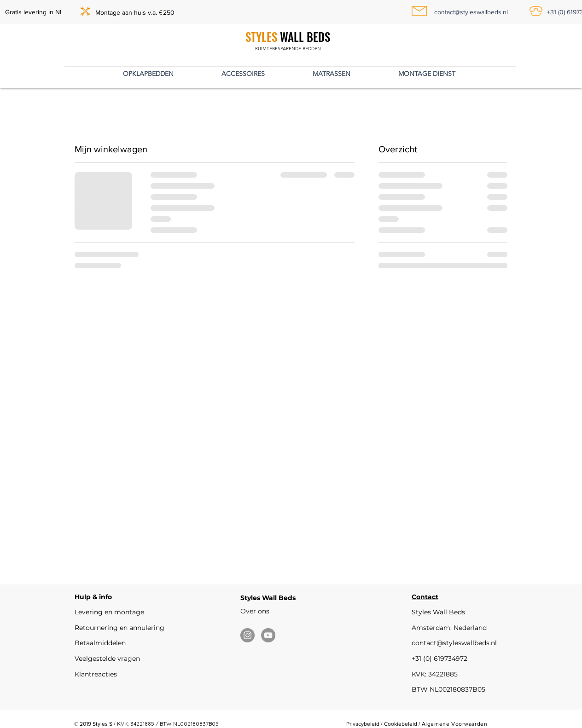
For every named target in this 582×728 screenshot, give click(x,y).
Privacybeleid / (365, 724)
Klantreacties (96, 674)
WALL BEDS (304, 37)
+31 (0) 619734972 (439, 659)
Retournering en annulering (119, 628)
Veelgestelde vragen (107, 659)
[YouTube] (268, 635)
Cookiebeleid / (403, 724)
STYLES (261, 37)
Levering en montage (109, 612)
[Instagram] (247, 635)
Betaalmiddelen (100, 643)
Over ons (255, 611)
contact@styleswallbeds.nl (454, 643)
